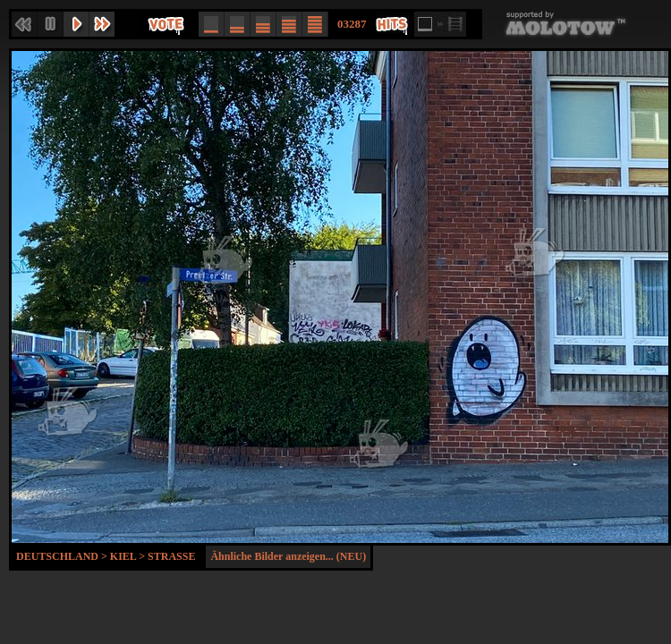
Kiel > (129, 556)
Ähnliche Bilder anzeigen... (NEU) (288, 556)
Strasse (171, 556)
